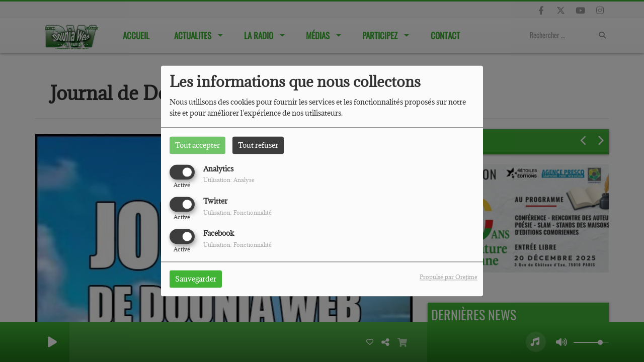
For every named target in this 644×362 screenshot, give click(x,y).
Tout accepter (197, 145)
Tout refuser (258, 145)
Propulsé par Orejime (449, 277)
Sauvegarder (196, 279)
